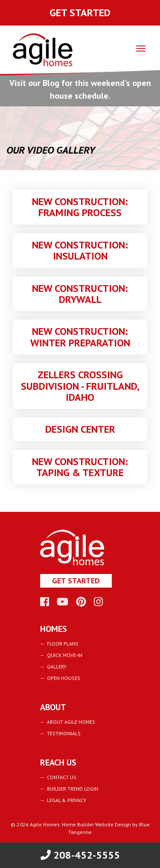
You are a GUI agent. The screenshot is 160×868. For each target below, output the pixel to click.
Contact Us (62, 777)
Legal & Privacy (67, 800)
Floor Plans (63, 644)
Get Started (80, 13)
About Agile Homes (71, 722)
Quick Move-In (65, 655)
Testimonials (64, 733)
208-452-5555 (80, 855)
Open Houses (64, 678)
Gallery (57, 667)
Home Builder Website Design (96, 824)
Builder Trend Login (73, 789)
